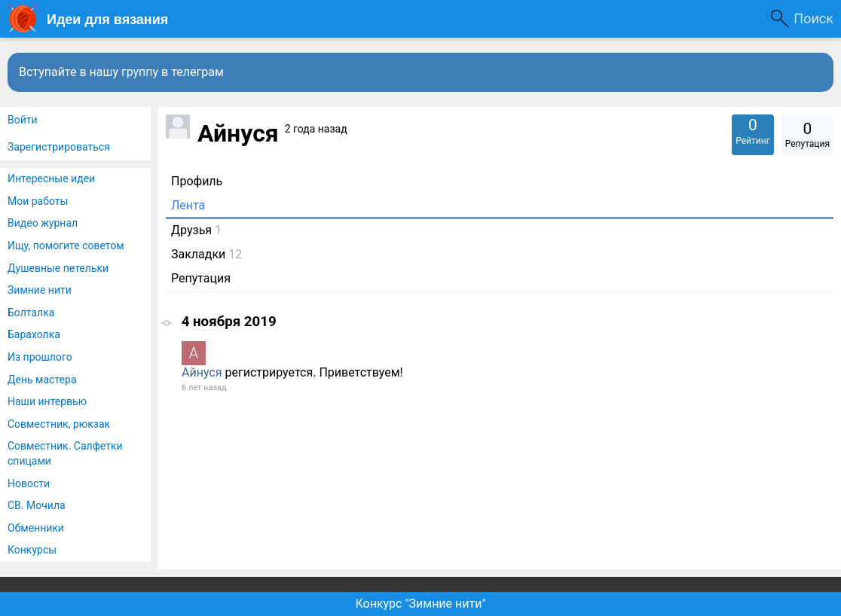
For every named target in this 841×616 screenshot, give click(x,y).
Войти (23, 120)
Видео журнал (43, 223)
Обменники (36, 528)
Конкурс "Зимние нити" (420, 604)
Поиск (813, 18)
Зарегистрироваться (59, 147)
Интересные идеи (51, 178)
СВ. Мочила (37, 505)
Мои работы (38, 201)
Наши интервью (47, 401)
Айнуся (202, 372)
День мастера (42, 380)
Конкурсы (32, 550)
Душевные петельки (58, 268)
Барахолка (34, 334)
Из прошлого (40, 357)
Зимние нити (40, 290)
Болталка (31, 313)
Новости (29, 483)
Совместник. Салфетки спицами (65, 453)
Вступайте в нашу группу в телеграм (121, 72)
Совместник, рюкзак (59, 424)
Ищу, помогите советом (66, 245)
